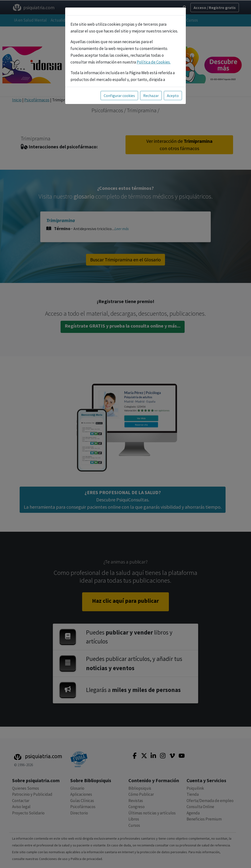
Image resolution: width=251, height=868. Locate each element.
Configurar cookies (119, 96)
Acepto (173, 96)
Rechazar (151, 96)
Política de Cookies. (154, 62)
